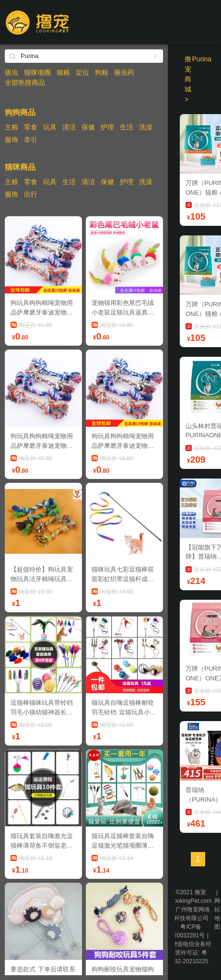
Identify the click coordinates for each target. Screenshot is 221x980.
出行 (31, 194)
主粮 (12, 127)
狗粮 (102, 72)
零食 (31, 127)
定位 (82, 72)
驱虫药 (124, 72)
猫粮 (63, 72)
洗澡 (146, 127)
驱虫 (12, 72)
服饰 (12, 140)
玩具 (50, 127)
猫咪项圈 (37, 72)
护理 (107, 127)
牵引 (31, 140)
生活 (127, 127)
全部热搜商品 (25, 82)
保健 (88, 127)
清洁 (69, 127)
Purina (202, 59)
